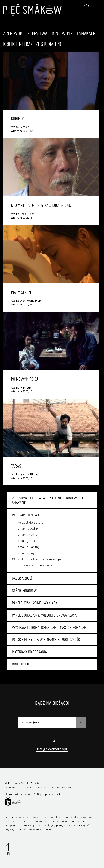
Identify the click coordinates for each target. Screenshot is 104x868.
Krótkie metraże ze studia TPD (40, 559)
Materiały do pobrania (29, 652)
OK (81, 722)
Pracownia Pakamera (34, 788)
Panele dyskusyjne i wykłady (35, 603)
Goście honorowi (25, 591)
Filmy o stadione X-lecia (35, 565)
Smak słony (26, 553)
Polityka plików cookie (48, 794)
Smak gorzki (27, 541)
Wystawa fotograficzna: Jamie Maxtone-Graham (49, 627)
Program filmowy (26, 515)
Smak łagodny (28, 529)
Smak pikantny (29, 547)
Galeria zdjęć (22, 578)
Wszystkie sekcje (30, 523)
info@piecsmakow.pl (52, 749)
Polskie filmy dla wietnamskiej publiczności (46, 640)
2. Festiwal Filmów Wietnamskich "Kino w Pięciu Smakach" (49, 500)
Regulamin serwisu (18, 794)
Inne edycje (21, 664)
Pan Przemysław (62, 788)
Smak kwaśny (28, 535)
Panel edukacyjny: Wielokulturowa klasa (44, 615)
